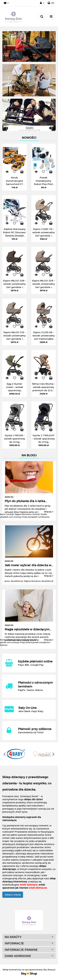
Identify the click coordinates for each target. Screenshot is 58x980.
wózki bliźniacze (38, 888)
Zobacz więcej (13, 895)
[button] (51, 3)
